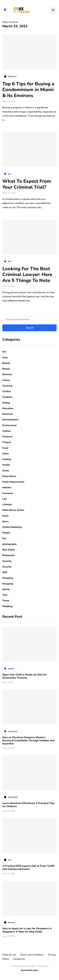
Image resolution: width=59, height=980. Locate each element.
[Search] (29, 319)
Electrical (7, 414)
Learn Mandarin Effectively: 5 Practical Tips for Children (28, 805)
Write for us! (9, 955)
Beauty (6, 363)
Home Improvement (13, 482)
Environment (9, 425)
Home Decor (9, 476)
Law (5, 499)
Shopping (8, 578)
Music (6, 516)
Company (7, 397)
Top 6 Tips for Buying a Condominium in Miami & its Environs (28, 90)
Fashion (7, 431)
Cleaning (7, 386)
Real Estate (9, 550)
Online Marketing (12, 527)
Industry (7, 487)
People (6, 533)
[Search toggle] (53, 10)
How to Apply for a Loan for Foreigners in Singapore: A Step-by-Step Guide (27, 930)
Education (8, 408)
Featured (7, 437)
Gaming (7, 459)
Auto (5, 357)
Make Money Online (13, 510)
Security (7, 561)
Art (4, 352)
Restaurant (8, 555)
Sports (6, 589)
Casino (6, 380)
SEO (5, 572)
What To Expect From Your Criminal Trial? (27, 184)
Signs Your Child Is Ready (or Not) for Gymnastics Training (25, 676)
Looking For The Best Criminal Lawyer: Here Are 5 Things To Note (27, 275)
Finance (7, 442)
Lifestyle (7, 504)
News (5, 521)
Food (5, 448)
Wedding (7, 606)
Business (7, 374)
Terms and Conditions (32, 955)
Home (6, 471)
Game (6, 454)
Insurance (8, 493)
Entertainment (10, 420)
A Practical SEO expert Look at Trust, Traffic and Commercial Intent (29, 868)
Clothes (7, 391)
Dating (6, 403)
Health (6, 465)
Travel (6, 601)
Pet (4, 538)
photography (10, 544)
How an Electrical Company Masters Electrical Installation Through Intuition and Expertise (28, 740)
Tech (5, 595)
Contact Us (19, 959)
